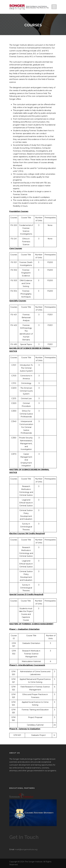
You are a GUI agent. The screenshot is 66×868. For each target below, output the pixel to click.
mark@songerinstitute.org (26, 849)
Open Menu (54, 7)
